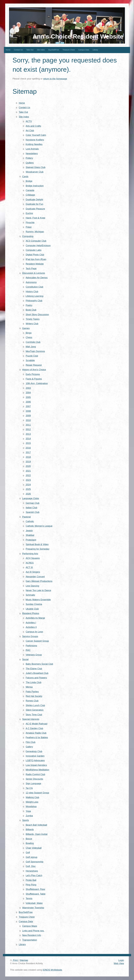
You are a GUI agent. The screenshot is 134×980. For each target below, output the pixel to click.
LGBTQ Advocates (35, 760)
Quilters (30, 163)
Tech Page (31, 269)
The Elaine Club (34, 669)
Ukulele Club (32, 609)
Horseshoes (32, 871)
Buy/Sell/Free (26, 912)
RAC (28, 650)
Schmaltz (30, 595)
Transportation (30, 940)
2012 (28, 429)
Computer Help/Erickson (38, 246)
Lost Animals (32, 149)
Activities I (31, 623)
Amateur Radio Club (36, 733)
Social (25, 659)
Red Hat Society (34, 696)
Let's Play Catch (34, 875)
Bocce (29, 839)
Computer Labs (34, 250)
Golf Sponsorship (35, 862)
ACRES (30, 563)
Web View (119, 963)
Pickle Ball (31, 880)
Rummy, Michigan (35, 232)
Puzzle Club (32, 356)
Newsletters (32, 154)
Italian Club (31, 508)
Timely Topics (33, 319)
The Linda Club (33, 682)
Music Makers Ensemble (38, 600)
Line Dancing (32, 586)
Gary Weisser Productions (39, 581)
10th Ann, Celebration (37, 383)
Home (22, 103)
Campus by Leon (34, 632)
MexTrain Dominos (35, 351)
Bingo (29, 333)
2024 (28, 485)
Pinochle (30, 223)
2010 (28, 420)
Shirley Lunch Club (35, 705)
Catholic (30, 521)
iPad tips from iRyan (36, 259)
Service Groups (30, 636)
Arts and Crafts (33, 126)
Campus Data (26, 921)
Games (26, 328)
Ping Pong (31, 885)
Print (14, 960)
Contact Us (24, 108)
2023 (28, 480)
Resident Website (35, 264)
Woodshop (31, 806)
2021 (28, 471)
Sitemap (24, 960)
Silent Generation (35, 710)
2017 (28, 452)
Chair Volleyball (34, 848)
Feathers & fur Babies (37, 737)
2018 (28, 457)
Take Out (23, 112)
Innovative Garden (35, 756)
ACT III (29, 567)
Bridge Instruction (35, 186)
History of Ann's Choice (34, 370)
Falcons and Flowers (36, 678)
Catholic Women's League (39, 526)
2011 (28, 425)
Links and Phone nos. (33, 931)
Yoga (28, 811)
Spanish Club (33, 512)
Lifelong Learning (35, 296)
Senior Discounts (34, 779)
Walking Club (32, 797)
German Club (33, 503)
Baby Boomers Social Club (39, 664)
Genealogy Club (34, 751)
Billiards (30, 829)
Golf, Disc (31, 866)
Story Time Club (34, 715)
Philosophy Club (34, 301)
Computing (28, 236)
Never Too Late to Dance (38, 590)
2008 (28, 411)
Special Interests (31, 719)
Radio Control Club (35, 774)
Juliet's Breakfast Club (37, 673)
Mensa (29, 687)
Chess (29, 337)
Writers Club (32, 324)
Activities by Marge (35, 618)
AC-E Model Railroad (37, 724)
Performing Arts (30, 554)
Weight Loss (32, 802)
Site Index (24, 117)
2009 (28, 416)
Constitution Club (35, 287)
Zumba (29, 816)
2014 (28, 439)
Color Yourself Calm (36, 135)
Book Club (31, 310)
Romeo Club (32, 701)
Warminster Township (33, 908)
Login (121, 960)
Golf (28, 852)
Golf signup (32, 857)
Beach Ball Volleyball (36, 825)
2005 (28, 397)
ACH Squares (33, 558)
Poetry (29, 305)
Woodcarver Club (35, 172)
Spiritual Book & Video (37, 544)
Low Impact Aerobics (36, 765)
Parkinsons (31, 646)
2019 (28, 462)
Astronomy (31, 282)
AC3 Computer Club (36, 241)
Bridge (29, 181)
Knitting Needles (34, 144)
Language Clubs (31, 498)
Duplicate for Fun (35, 204)
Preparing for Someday (38, 549)
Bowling (30, 843)
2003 (28, 388)
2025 (28, 489)
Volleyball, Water (34, 903)
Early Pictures (33, 374)
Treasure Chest (27, 917)
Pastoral (26, 517)
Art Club (30, 131)
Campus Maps (30, 926)
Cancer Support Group (37, 641)
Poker (29, 227)
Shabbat (30, 535)
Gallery (29, 747)
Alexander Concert (35, 577)
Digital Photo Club (35, 255)
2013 (28, 434)
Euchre (29, 213)
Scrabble (30, 360)
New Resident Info (32, 935)
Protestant (31, 540)
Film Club (31, 742)
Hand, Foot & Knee (36, 218)
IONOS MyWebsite (52, 970)
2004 (28, 393)
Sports (26, 820)
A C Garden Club (34, 728)
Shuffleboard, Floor (35, 889)
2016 (28, 448)
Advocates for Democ (37, 278)
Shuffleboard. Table (36, 894)
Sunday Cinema (34, 604)
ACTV (29, 121)
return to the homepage (55, 79)
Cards (25, 177)
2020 (28, 466)
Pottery (29, 158)
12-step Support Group (37, 793)
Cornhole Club (33, 342)
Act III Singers (33, 572)
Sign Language (33, 783)
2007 (28, 406)
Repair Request (34, 365)
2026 (28, 494)
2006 (28, 402)
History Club (32, 292)
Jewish (29, 531)
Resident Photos (31, 613)
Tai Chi (29, 788)
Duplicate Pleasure (35, 209)
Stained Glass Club (36, 167)
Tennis (29, 898)
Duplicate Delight (34, 200)
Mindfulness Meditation (37, 770)
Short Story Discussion (37, 315)
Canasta (30, 190)
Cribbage (30, 195)
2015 (28, 443)
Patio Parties (32, 692)
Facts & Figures (34, 379)
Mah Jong (31, 347)
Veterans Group (34, 655)
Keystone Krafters (35, 140)
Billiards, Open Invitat (37, 834)
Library (22, 944)
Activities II (31, 627)
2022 (28, 475)
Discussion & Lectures (34, 273)
